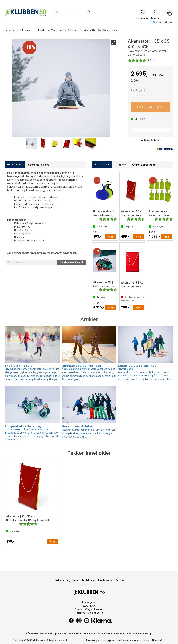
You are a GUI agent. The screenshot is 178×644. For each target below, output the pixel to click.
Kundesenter (105, 580)
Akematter (74, 30)
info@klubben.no (94, 609)
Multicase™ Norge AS (151, 641)
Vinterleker (57, 30)
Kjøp (151, 107)
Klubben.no (25, 30)
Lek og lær (41, 30)
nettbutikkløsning (120, 641)
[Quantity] (137, 95)
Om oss (120, 580)
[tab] (15, 165)
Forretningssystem (96, 641)
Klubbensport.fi (120, 634)
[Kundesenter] (142, 12)
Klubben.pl (146, 634)
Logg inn (155, 12)
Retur (76, 580)
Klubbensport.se (91, 634)
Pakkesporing (62, 580)
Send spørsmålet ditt (71, 262)
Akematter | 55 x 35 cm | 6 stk (101, 30)
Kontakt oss (88, 580)
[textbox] (31, 262)
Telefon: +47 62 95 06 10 (89, 613)
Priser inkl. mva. (163, 22)
